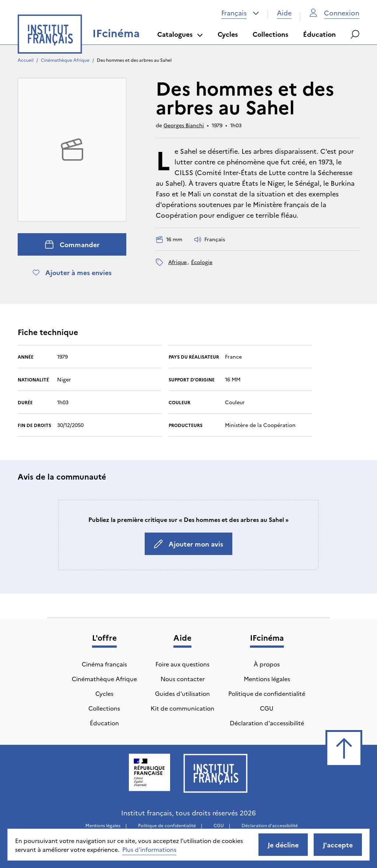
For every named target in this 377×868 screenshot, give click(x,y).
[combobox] (240, 13)
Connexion (334, 13)
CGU (267, 708)
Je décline (283, 845)
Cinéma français (104, 664)
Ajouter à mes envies (72, 272)
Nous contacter (183, 679)
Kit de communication (182, 708)
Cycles (228, 34)
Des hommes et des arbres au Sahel (134, 60)
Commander (72, 244)
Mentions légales (267, 679)
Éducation (319, 34)
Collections (270, 34)
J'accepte (338, 845)
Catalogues (180, 34)
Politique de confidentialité (267, 693)
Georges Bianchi (184, 125)
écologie (202, 262)
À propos (267, 664)
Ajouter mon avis (188, 544)
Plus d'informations (149, 849)
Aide (284, 13)
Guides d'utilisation (182, 693)
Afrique (177, 262)
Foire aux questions (182, 664)
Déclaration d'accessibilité (267, 723)
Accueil (26, 60)
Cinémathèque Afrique (65, 60)
